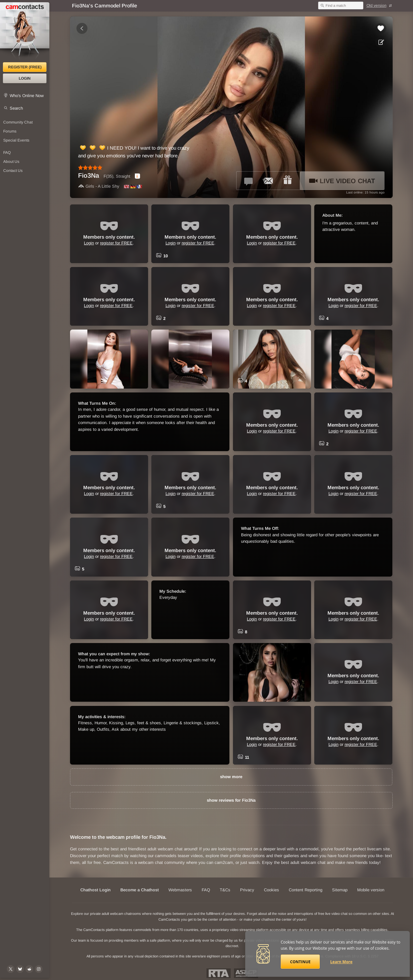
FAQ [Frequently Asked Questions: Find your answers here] (7, 153)
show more (231, 777)
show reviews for (231, 800)
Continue (300, 962)
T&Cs (225, 890)
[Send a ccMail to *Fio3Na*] (268, 181)
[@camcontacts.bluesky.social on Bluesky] (20, 969)
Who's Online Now (27, 96)
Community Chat (18, 122)
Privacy (247, 890)
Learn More (342, 962)
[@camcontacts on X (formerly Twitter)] (11, 969)
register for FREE (116, 243)
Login (25, 78)
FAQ (206, 890)
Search (16, 108)
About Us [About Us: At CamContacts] (11, 162)
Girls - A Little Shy (99, 186)
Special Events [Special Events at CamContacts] (16, 140)
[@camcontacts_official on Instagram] (39, 969)
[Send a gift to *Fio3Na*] (287, 181)
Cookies (272, 890)
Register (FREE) (25, 67)
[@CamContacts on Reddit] (29, 969)
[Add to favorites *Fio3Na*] (381, 28)
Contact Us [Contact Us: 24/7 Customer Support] (13, 171)
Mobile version (371, 890)
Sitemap (340, 890)
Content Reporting (306, 890)
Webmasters (180, 890)
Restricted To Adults (219, 973)
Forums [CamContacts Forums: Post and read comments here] (10, 131)
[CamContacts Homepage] (25, 32)
